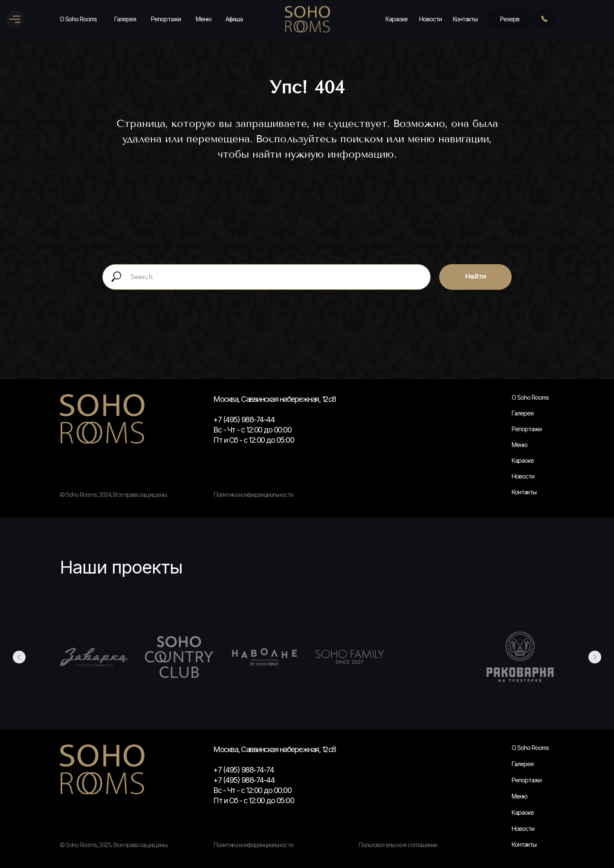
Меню (204, 19)
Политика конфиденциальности (253, 845)
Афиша (234, 19)
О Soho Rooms (78, 19)
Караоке (397, 19)
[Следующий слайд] (595, 657)
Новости (430, 19)
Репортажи (166, 19)
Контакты (465, 19)
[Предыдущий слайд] (19, 657)
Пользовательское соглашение (398, 845)
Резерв (510, 19)
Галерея (125, 19)
